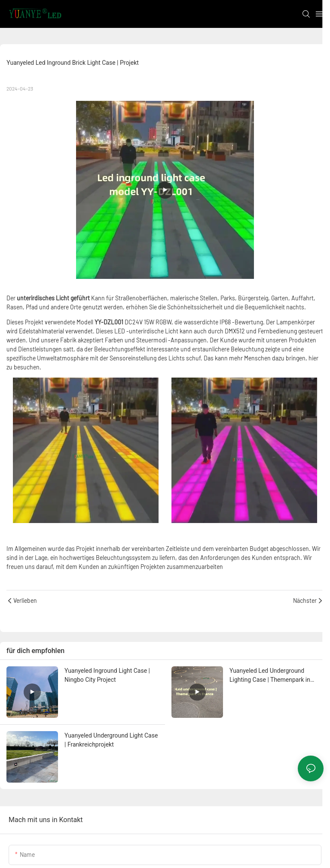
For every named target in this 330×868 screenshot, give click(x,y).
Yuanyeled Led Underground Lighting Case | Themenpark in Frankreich (270, 676)
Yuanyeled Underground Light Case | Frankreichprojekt (111, 740)
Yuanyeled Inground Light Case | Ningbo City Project (107, 675)
